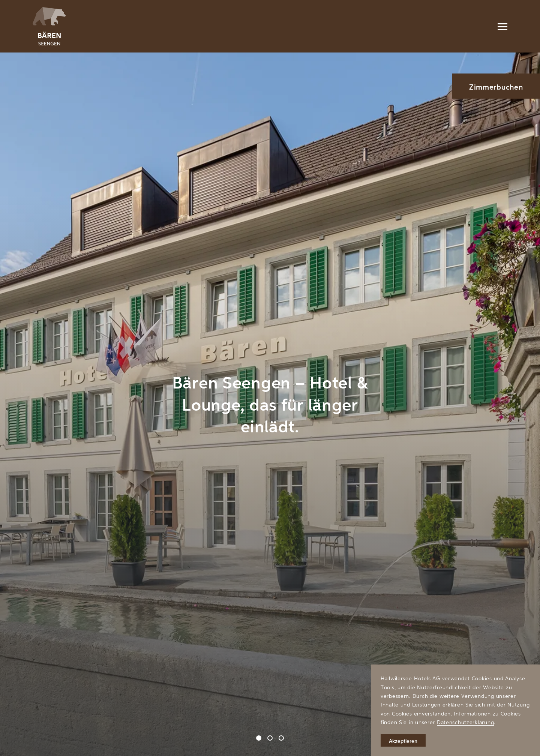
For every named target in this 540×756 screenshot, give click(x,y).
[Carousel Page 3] (281, 738)
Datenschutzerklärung (465, 722)
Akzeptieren (403, 741)
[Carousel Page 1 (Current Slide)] (259, 738)
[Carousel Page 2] (270, 738)
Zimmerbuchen (496, 87)
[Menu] (502, 26)
